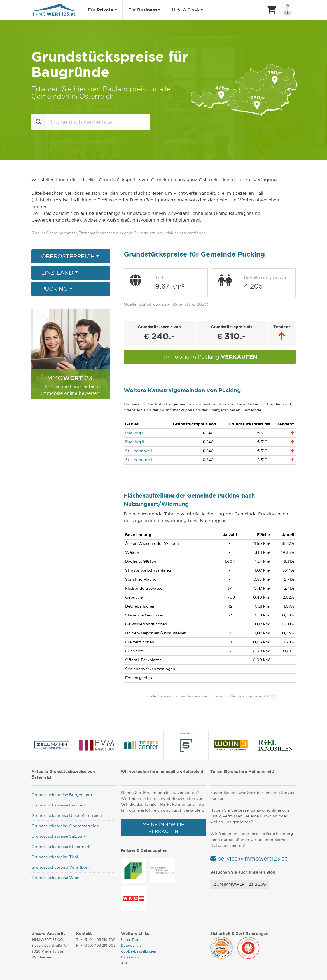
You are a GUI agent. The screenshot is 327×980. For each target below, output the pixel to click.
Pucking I (134, 433)
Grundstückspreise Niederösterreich (67, 815)
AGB (125, 963)
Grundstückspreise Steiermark (61, 847)
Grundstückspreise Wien (55, 878)
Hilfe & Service (188, 10)
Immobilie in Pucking (210, 357)
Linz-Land (57, 273)
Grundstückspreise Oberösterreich (65, 826)
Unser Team (131, 940)
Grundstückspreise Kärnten (58, 805)
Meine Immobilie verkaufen (163, 828)
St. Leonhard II (139, 460)
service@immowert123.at (253, 859)
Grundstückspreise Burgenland (62, 795)
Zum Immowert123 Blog (240, 884)
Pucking (54, 289)
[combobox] (98, 122)
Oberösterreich (68, 256)
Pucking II (135, 442)
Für (101, 10)
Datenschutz (131, 945)
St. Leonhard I (139, 451)
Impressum (130, 957)
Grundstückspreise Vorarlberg (61, 867)
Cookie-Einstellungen (138, 951)
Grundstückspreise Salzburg (59, 836)
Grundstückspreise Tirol (55, 857)
